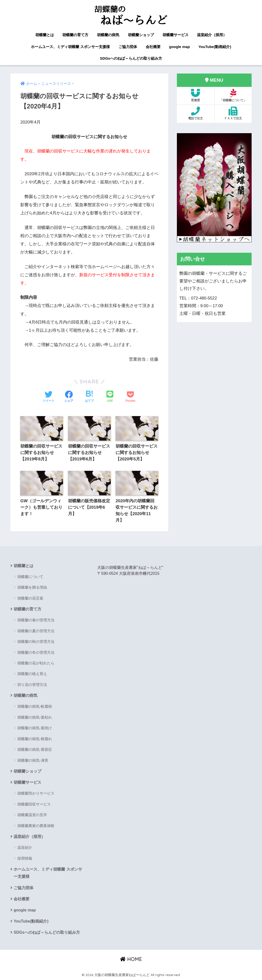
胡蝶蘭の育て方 (75, 35)
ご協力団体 (128, 47)
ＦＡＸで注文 (233, 113)
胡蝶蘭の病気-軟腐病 (35, 706)
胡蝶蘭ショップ (141, 35)
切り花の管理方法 (32, 685)
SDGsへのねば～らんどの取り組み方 (131, 58)
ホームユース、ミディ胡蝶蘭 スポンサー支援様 (70, 47)
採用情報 (25, 858)
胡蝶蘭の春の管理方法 (36, 620)
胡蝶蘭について (30, 577)
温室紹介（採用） (212, 35)
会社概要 (153, 47)
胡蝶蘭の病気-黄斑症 (35, 749)
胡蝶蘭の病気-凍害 (33, 760)
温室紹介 (25, 847)
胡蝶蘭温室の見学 (32, 815)
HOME (131, 959)
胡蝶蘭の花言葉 (30, 598)
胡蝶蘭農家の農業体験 (36, 826)
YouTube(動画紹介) (215, 47)
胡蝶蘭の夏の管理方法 (36, 631)
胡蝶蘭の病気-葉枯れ (35, 717)
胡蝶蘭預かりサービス (36, 793)
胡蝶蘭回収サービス (34, 804)
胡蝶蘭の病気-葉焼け (35, 728)
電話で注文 (196, 113)
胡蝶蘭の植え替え (32, 674)
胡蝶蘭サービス (176, 35)
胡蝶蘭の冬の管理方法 (36, 652)
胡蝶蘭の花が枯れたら (36, 663)
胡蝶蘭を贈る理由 (32, 587)
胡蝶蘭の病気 (108, 35)
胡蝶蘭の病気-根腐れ (35, 739)
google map (179, 47)
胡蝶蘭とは (45, 35)
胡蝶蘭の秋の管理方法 (36, 641)
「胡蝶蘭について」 (233, 95)
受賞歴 (196, 95)
